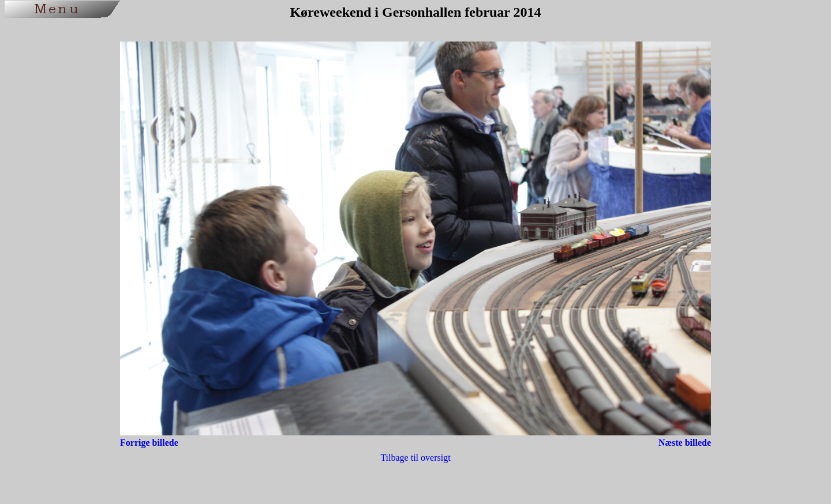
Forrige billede (149, 443)
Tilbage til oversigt (415, 458)
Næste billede (685, 443)
